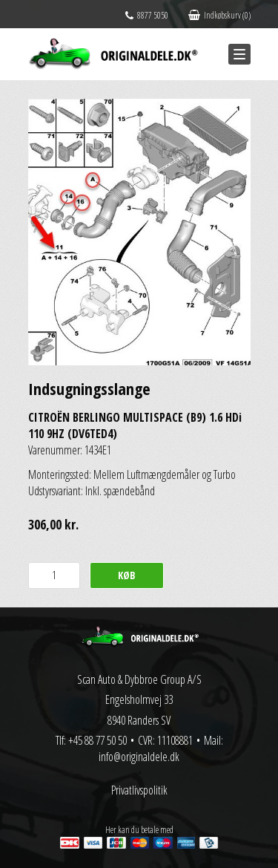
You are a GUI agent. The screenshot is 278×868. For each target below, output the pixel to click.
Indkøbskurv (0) (219, 15)
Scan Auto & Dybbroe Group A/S (139, 679)
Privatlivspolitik (139, 790)
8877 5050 (147, 15)
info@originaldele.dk (139, 757)
